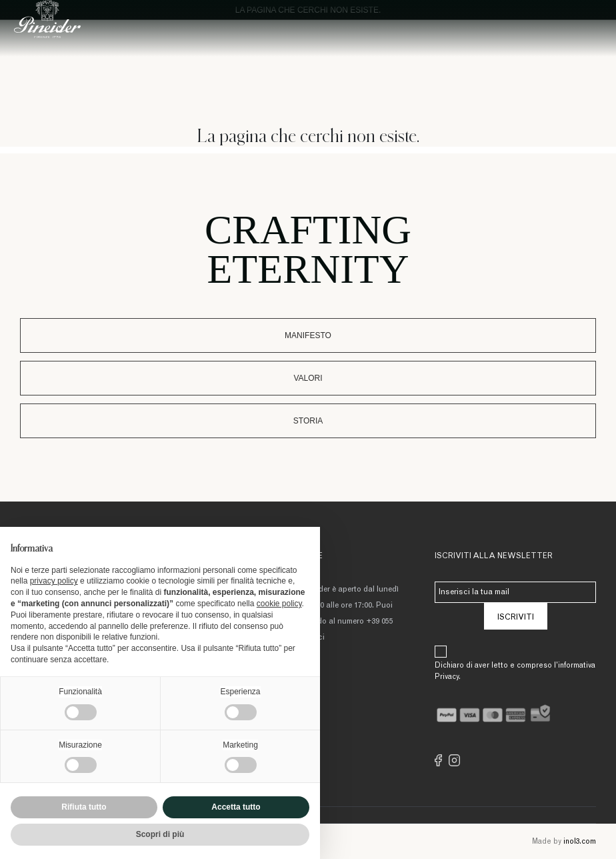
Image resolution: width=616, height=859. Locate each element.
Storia (308, 421)
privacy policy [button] (54, 581)
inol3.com (580, 842)
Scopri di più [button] (160, 834)
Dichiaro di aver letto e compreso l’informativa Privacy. (515, 672)
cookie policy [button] (279, 604)
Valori (308, 378)
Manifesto (308, 335)
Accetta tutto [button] (236, 807)
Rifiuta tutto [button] (84, 807)
